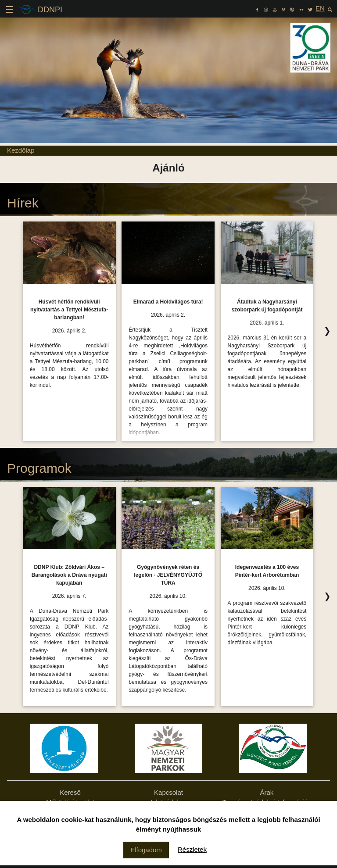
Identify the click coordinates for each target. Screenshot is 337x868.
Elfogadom (146, 850)
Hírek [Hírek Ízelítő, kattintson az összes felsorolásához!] (23, 203)
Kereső (70, 792)
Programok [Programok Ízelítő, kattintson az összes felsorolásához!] (39, 468)
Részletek (192, 849)
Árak (267, 792)
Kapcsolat (168, 792)
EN (320, 8)
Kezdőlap (21, 150)
